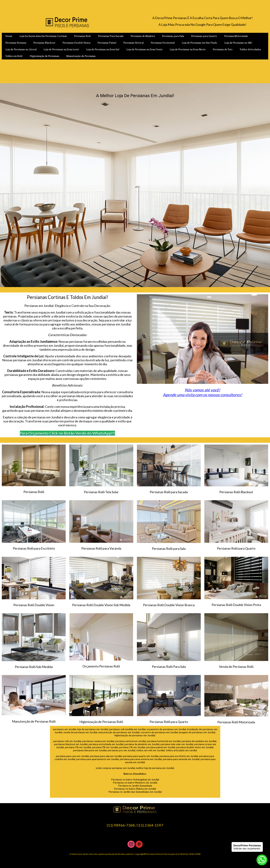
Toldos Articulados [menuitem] (250, 49)
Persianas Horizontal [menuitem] (163, 43)
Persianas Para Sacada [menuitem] (111, 36)
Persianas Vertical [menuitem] (133, 43)
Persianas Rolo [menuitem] (83, 36)
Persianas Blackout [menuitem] (44, 43)
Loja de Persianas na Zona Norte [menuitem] (188, 49)
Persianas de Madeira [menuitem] (143, 36)
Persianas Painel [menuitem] (107, 43)
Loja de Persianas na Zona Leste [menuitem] (61, 49)
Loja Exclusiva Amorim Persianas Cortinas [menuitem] (43, 36)
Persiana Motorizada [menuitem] (236, 36)
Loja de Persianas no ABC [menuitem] (238, 43)
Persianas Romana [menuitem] (16, 43)
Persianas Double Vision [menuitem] (76, 43)
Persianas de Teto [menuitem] (223, 49)
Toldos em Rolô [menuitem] (14, 56)
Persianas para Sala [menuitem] (173, 36)
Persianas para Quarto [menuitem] (204, 36)
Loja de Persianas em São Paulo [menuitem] (199, 43)
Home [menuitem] (9, 36)
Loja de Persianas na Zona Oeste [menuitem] (144, 49)
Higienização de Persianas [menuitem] (44, 56)
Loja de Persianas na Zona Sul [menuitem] (103, 49)
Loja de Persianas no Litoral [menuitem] (21, 49)
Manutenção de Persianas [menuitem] (81, 56)
